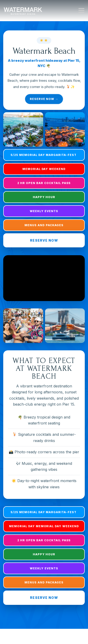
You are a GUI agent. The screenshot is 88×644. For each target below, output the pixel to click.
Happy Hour (44, 197)
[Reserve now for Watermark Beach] (44, 70)
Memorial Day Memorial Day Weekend (44, 526)
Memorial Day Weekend (44, 169)
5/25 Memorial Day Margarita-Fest (44, 155)
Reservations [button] (44, 638)
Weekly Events (44, 211)
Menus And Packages (44, 225)
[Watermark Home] (23, 10)
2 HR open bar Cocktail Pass (44, 183)
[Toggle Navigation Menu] (81, 10)
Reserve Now (44, 240)
